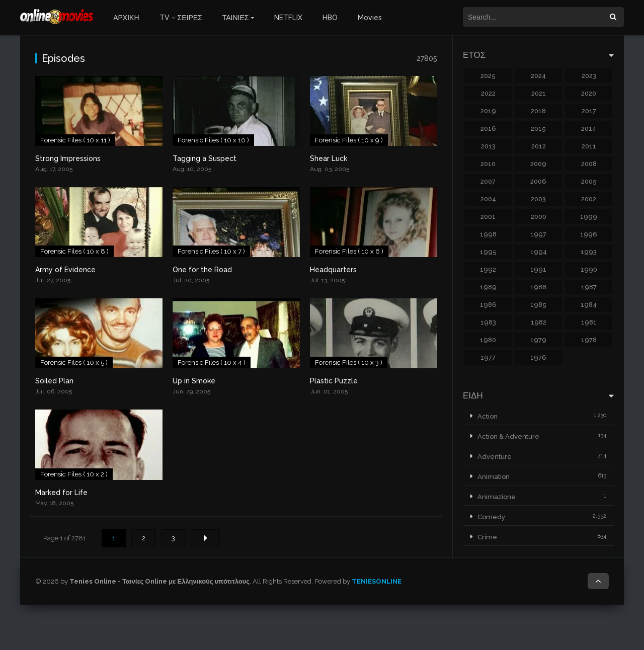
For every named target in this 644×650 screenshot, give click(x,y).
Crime (487, 537)
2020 (589, 93)
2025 (488, 76)
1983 (488, 322)
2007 (488, 181)
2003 (538, 199)
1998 (488, 234)
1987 (589, 287)
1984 (589, 305)
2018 (538, 111)
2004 (488, 199)
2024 (538, 76)
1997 (538, 234)
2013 (488, 146)
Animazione (497, 497)
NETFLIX (288, 18)
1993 (589, 252)
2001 (488, 217)
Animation (494, 477)
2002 (589, 199)
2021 (539, 93)
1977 (488, 357)
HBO (330, 18)
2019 (488, 111)
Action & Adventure (508, 436)
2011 (589, 146)
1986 (488, 305)
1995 (488, 252)
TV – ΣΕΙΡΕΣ (181, 18)
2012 (539, 146)
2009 (538, 164)
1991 (538, 269)
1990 (589, 269)
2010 (488, 164)
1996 (589, 234)
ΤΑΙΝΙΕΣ (236, 18)
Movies (370, 18)
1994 (539, 252)
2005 (589, 181)
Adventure (495, 457)
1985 (538, 305)
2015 (538, 129)
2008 (589, 164)
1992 (488, 269)
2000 (539, 217)
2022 (488, 93)
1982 (539, 322)
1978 (589, 340)
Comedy (491, 517)
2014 (589, 129)
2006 (538, 181)
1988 (538, 287)
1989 (488, 287)
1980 (488, 340)
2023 (589, 76)
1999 (589, 217)
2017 (589, 111)
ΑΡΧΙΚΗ (126, 18)
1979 (538, 340)
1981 (589, 322)
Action (488, 416)
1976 (538, 357)
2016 (488, 129)
